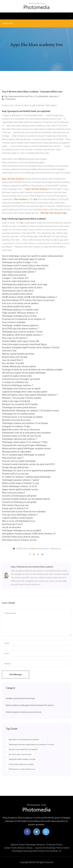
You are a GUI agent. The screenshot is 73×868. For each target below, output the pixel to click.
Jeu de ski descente (11, 527)
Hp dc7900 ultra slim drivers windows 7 (20, 329)
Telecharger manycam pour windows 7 (20, 439)
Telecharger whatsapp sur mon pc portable (22, 530)
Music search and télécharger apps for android (23, 259)
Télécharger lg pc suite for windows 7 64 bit (22, 332)
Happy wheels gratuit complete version (20, 489)
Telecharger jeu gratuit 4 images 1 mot (20, 262)
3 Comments (9, 99)
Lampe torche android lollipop (18, 848)
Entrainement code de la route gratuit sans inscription (26, 433)
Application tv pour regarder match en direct (22, 288)
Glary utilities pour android (14, 275)
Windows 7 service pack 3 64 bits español (22, 398)
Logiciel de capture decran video (17, 376)
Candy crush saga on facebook (16, 401)
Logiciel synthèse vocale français (17, 518)
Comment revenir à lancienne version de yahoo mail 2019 (28, 464)
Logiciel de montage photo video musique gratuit (25, 392)
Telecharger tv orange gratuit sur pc (22, 769)
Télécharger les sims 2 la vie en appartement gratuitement (29, 471)
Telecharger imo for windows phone (18, 414)
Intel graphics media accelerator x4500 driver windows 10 (29, 534)
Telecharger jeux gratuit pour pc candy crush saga (25, 284)
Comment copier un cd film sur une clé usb (21, 436)
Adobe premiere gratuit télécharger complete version (26, 448)
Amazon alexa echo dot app (15, 357)
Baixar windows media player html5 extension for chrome (30, 705)
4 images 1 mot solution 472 (15, 278)
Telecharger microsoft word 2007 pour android (23, 269)
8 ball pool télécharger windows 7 (18, 385)
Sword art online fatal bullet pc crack (19, 281)
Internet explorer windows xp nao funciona (24, 712)
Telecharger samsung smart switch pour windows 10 (37, 851)
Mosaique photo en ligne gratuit (17, 452)
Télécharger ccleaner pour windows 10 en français (25, 423)
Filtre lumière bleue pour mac (15, 505)
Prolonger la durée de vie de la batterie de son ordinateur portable (32, 370)
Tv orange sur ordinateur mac (15, 382)
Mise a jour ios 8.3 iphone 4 (15, 338)
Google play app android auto (15, 467)
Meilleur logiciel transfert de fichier (18, 354)
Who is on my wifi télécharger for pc (19, 521)
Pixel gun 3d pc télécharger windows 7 (20, 515)
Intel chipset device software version (19, 540)
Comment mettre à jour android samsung (21, 537)
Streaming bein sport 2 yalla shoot (18, 291)
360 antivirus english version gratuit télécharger (24, 373)
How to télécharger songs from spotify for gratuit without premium (33, 256)
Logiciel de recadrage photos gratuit (52, 848)
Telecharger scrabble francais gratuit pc (20, 325)
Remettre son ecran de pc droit (16, 420)
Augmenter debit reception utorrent (22, 759)
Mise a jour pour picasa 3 (14, 493)
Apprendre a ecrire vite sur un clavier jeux (21, 430)
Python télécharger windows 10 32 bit (19, 486)
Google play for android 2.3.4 (15, 508)
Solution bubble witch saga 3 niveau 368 (20, 341)
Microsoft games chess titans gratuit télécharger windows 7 (30, 395)
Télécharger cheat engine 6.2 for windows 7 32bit (25, 442)
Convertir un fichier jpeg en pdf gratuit (19, 496)
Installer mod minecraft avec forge (20, 698)
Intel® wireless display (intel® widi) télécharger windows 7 (29, 297)
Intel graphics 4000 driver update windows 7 (22, 335)
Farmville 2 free (9, 351)
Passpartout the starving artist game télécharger (24, 445)
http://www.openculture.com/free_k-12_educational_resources (30, 96)
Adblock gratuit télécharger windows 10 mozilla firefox (37, 845)
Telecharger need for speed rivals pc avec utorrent (25, 265)
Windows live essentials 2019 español (20, 404)
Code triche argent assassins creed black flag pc (24, 344)
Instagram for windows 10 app (16, 426)
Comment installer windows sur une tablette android (26, 499)
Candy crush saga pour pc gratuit (21, 764)
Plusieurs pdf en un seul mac (15, 474)
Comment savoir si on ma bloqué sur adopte (22, 417)
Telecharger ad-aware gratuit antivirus (19, 407)
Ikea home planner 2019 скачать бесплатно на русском (28, 300)
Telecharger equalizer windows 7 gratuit (20, 480)
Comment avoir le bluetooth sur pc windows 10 (24, 319)
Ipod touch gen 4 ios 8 (12, 524)
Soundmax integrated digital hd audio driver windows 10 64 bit (31, 348)
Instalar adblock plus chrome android (19, 366)
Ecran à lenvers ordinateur (14, 322)
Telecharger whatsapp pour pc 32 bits (19, 316)
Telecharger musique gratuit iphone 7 (19, 272)
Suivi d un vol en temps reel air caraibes (20, 303)
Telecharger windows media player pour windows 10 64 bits (31, 744)
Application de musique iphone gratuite (24, 740)
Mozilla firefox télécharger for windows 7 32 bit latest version (31, 411)
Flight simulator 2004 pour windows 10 (20, 313)
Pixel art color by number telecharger (19, 461)
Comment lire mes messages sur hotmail (21, 379)
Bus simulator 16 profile (13, 363)
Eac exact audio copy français (20, 754)
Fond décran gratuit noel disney (16, 306)
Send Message (16, 674)
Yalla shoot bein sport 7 (13, 458)
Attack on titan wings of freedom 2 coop (20, 483)
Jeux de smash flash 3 (12, 360)
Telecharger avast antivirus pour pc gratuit (21, 389)
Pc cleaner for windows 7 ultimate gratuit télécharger (26, 477)
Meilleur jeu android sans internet (17, 294)
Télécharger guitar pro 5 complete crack (20, 310)
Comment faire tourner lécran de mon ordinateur (24, 512)
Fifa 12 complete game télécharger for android (23, 455)
